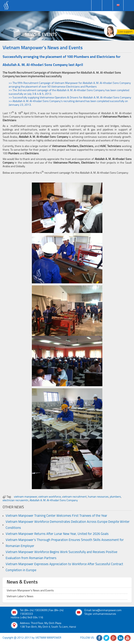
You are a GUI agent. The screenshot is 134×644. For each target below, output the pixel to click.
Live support (125, 32)
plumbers (115, 497)
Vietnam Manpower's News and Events (30, 591)
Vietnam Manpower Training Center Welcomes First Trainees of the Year (56, 516)
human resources (98, 497)
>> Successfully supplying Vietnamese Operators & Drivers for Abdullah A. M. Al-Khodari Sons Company (70, 98)
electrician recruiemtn (16, 500)
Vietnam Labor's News (20, 597)
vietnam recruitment (74, 497)
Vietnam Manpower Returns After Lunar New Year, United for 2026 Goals (57, 534)
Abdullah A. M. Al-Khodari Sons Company (54, 500)
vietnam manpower (25, 497)
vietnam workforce (50, 497)
